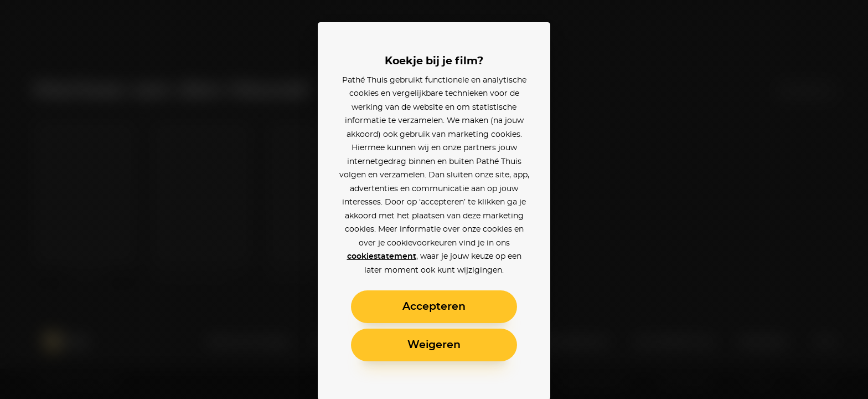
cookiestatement (382, 257)
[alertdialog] (434, 199)
